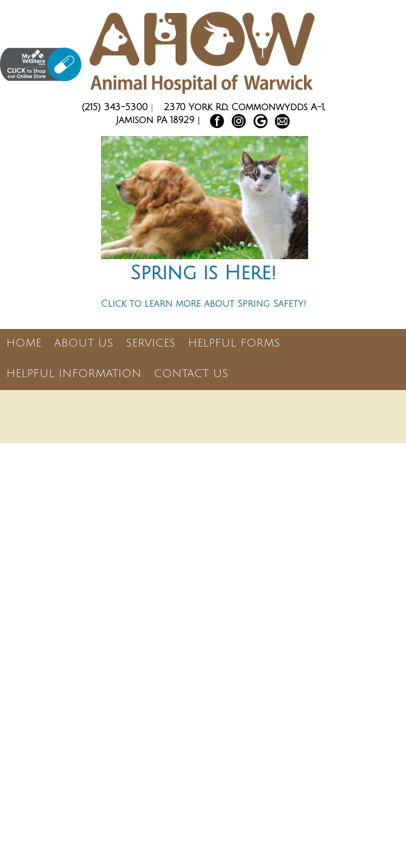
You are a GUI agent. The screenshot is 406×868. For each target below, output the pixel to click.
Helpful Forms (234, 343)
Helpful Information (74, 374)
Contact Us (191, 374)
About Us (84, 343)
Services (151, 343)
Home (24, 343)
